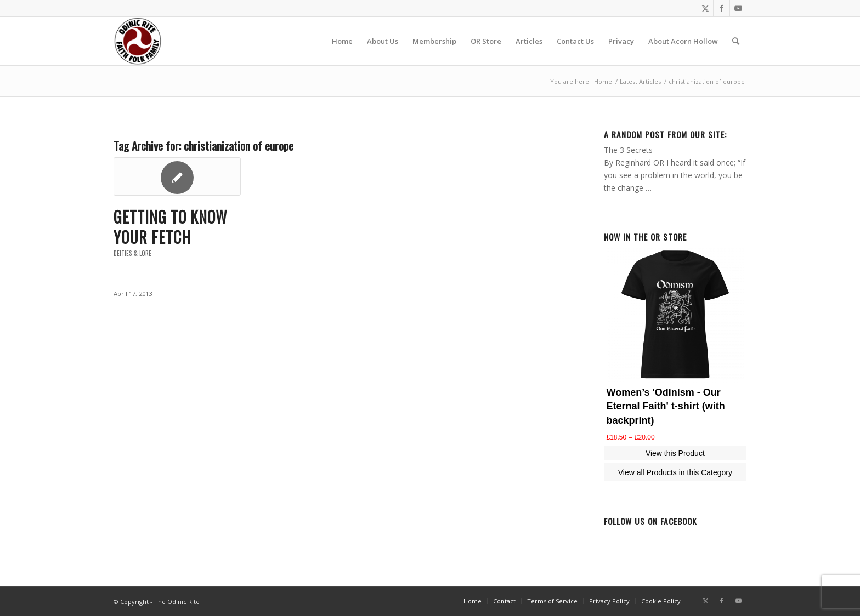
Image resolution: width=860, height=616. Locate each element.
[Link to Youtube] (738, 8)
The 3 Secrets (628, 150)
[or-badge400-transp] (138, 41)
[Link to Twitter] (705, 8)
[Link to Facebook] (722, 8)
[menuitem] (342, 41)
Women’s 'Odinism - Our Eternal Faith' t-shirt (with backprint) (666, 406)
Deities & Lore (132, 253)
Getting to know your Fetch (170, 227)
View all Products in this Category (675, 472)
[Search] (736, 41)
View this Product (675, 453)
